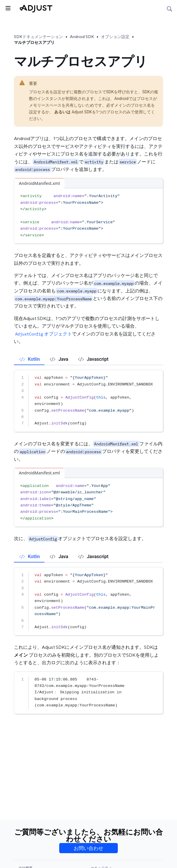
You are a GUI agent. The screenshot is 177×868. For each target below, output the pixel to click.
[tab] (29, 359)
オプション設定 (115, 37)
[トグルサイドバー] (8, 8)
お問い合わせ (88, 848)
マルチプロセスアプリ (34, 42)
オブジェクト (43, 334)
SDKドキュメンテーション (38, 37)
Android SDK (82, 37)
